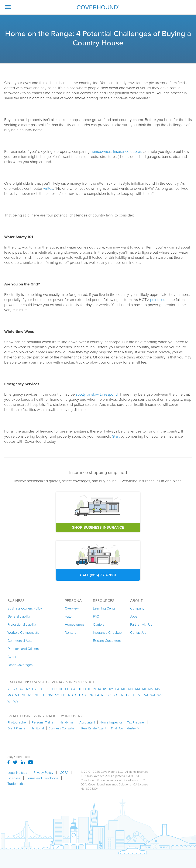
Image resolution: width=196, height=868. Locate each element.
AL (9, 689)
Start (116, 436)
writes (48, 188)
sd (115, 695)
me (124, 689)
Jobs (134, 616)
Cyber (12, 657)
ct (48, 689)
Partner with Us (141, 624)
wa (153, 695)
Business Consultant (63, 728)
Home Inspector (111, 722)
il (89, 689)
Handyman (67, 722)
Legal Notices (17, 772)
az (22, 689)
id (84, 689)
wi (9, 701)
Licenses (14, 778)
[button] (8, 7)
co (41, 689)
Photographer (17, 722)
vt (140, 695)
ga (73, 689)
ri (103, 695)
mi (144, 689)
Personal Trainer (43, 722)
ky (111, 689)
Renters (70, 632)
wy (16, 701)
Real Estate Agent (94, 728)
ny (57, 695)
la (117, 689)
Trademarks (16, 784)
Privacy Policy (43, 772)
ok (84, 695)
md (131, 689)
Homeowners (75, 624)
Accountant (87, 722)
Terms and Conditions (42, 778)
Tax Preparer (136, 722)
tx (128, 695)
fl (67, 689)
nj (43, 695)
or (91, 695)
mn (151, 689)
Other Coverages (20, 665)
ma (138, 689)
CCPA (64, 772)
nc (64, 695)
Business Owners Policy (25, 608)
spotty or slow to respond (97, 394)
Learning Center (105, 608)
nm (50, 695)
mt (17, 695)
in (94, 689)
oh (77, 695)
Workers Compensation (24, 632)
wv (160, 695)
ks (105, 689)
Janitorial (38, 728)
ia (100, 689)
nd (71, 695)
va (146, 695)
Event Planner (17, 728)
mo (10, 695)
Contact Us (138, 632)
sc (109, 695)
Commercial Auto (20, 640)
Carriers (99, 624)
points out (158, 299)
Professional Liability (22, 624)
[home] (98, 7)
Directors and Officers (23, 649)
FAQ (96, 616)
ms (158, 689)
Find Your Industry (123, 728)
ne (24, 695)
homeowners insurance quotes (116, 151)
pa (97, 695)
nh (37, 695)
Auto (68, 616)
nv (30, 695)
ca (34, 689)
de (61, 689)
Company (137, 608)
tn (121, 695)
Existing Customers (107, 640)
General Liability (19, 616)
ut (134, 695)
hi (79, 689)
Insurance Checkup (107, 632)
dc (54, 689)
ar (28, 689)
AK (15, 689)
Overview (72, 608)
